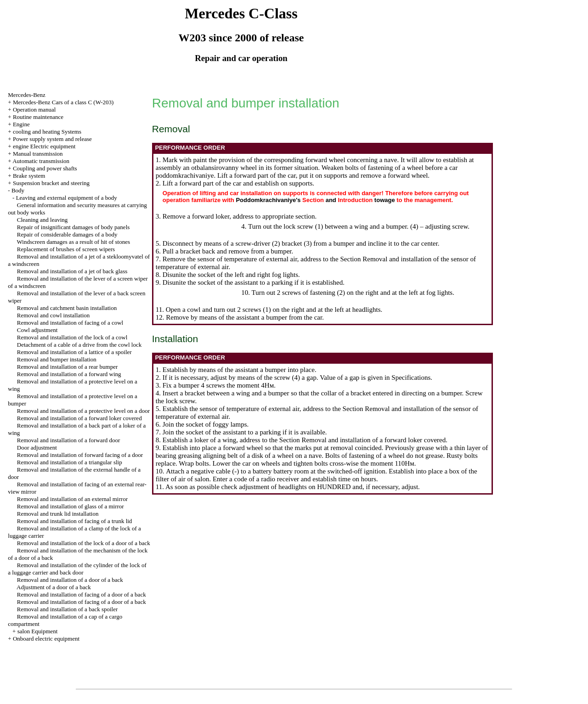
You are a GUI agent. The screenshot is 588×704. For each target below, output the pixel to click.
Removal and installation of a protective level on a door (83, 411)
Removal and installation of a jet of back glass (72, 271)
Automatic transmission (41, 161)
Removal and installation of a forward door (69, 440)
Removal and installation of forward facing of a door (80, 455)
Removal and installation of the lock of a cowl (72, 337)
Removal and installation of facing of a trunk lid (75, 521)
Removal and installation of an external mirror (72, 499)
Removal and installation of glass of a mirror (71, 506)
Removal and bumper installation (57, 359)
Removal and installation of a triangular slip (70, 462)
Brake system (29, 176)
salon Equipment (38, 631)
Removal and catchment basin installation (67, 308)
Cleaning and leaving (42, 220)
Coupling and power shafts (45, 168)
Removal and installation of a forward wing (69, 374)
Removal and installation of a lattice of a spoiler (74, 352)
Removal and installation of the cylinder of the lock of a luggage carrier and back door (77, 569)
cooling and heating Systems (47, 132)
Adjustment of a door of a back (54, 587)
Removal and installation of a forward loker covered (79, 418)
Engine (21, 124)
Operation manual (34, 110)
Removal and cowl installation (54, 315)
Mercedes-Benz (27, 95)
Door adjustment (37, 448)
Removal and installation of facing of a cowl (70, 323)
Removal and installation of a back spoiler (68, 609)
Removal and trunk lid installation (58, 514)
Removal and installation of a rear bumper (67, 367)
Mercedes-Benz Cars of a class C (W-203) (63, 102)
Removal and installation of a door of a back (70, 580)
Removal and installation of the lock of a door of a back (84, 543)
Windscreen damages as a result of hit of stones (73, 242)
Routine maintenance (38, 117)
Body (18, 190)
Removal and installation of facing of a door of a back (82, 594)
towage (385, 200)
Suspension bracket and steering (51, 183)
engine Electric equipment (44, 146)
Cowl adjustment (37, 330)
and (331, 200)
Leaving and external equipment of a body (67, 198)
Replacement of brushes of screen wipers (66, 249)
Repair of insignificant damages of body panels (73, 227)
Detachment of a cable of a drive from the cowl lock (79, 345)
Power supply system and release (52, 139)
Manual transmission (38, 154)
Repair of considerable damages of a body (67, 234)
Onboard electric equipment (46, 639)
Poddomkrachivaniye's (268, 200)
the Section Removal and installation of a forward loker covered (357, 440)
